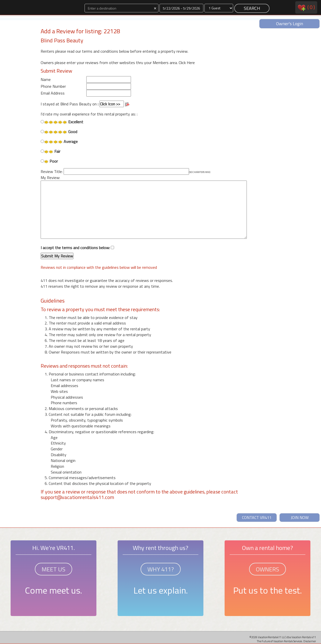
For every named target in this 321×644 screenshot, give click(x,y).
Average (59, 142)
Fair (50, 151)
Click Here (187, 63)
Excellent (62, 122)
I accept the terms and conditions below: (77, 252)
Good (59, 132)
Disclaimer (310, 641)
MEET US (54, 569)
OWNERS (268, 569)
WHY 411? (161, 569)
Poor (49, 161)
